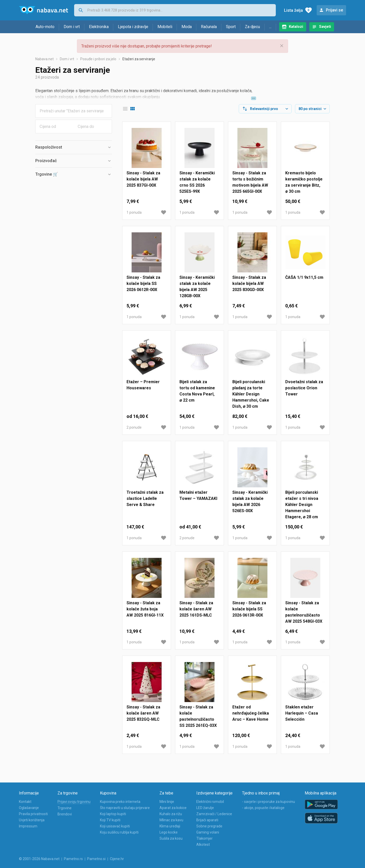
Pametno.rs (73, 859)
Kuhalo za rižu (171, 814)
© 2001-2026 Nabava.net (39, 859)
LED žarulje (205, 808)
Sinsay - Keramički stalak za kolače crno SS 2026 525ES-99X (197, 182)
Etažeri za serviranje (139, 59)
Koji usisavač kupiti (115, 826)
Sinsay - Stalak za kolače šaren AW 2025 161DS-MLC (196, 609)
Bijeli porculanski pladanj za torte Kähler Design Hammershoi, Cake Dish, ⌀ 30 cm (251, 394)
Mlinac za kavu (171, 820)
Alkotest (203, 845)
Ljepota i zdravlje (133, 27)
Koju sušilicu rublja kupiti (119, 832)
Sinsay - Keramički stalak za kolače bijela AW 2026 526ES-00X (250, 502)
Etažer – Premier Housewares (143, 385)
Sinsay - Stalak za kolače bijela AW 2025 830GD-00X (249, 284)
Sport (231, 27)
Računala (209, 27)
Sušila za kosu (171, 838)
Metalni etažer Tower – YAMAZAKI (198, 495)
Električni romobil (210, 802)
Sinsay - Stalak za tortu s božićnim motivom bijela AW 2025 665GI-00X (250, 182)
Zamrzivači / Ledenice (214, 814)
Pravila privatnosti (33, 814)
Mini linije (167, 802)
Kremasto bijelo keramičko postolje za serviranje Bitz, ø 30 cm (304, 182)
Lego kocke (169, 832)
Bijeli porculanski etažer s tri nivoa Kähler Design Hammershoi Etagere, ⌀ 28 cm (302, 505)
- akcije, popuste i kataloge (263, 808)
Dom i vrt (72, 27)
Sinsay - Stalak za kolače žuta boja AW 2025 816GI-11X (145, 609)
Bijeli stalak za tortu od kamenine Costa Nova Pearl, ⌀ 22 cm (197, 391)
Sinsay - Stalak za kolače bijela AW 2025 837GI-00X (143, 179)
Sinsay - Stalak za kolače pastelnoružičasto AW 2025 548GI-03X (304, 612)
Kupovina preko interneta (120, 802)
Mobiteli (165, 27)
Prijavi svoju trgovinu (74, 802)
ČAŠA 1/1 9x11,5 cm (304, 277)
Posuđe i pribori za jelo (98, 59)
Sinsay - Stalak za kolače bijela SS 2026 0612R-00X (143, 284)
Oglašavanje (29, 808)
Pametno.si (96, 859)
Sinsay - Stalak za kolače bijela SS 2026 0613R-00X (249, 609)
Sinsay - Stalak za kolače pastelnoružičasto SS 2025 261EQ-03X (198, 716)
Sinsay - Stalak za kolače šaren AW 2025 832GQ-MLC (143, 713)
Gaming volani (208, 832)
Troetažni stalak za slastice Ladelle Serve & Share (145, 498)
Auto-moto (45, 27)
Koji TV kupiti (110, 820)
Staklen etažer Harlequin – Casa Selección (302, 713)
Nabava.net (44, 59)
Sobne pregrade (209, 826)
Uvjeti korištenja (32, 820)
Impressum (28, 826)
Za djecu (252, 27)
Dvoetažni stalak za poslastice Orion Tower (304, 388)
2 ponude (134, 427)
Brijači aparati (207, 820)
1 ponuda (134, 212)
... (270, 27)
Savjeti (325, 27)
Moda (187, 27)
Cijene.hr (117, 859)
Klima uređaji (170, 826)
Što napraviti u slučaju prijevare (125, 808)
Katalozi (296, 27)
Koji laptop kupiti (113, 814)
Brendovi (65, 814)
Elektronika (99, 27)
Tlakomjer (204, 838)
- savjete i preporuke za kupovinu (269, 802)
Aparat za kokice (173, 808)
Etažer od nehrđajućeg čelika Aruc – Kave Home (251, 713)
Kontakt (25, 802)
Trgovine (65, 808)
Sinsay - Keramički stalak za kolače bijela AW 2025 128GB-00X (197, 287)
